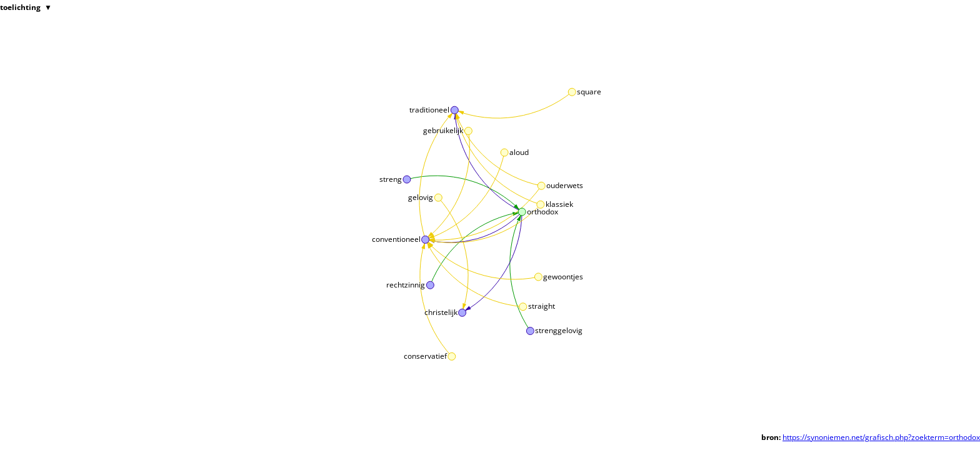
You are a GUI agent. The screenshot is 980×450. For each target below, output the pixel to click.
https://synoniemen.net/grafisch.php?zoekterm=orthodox (881, 437)
